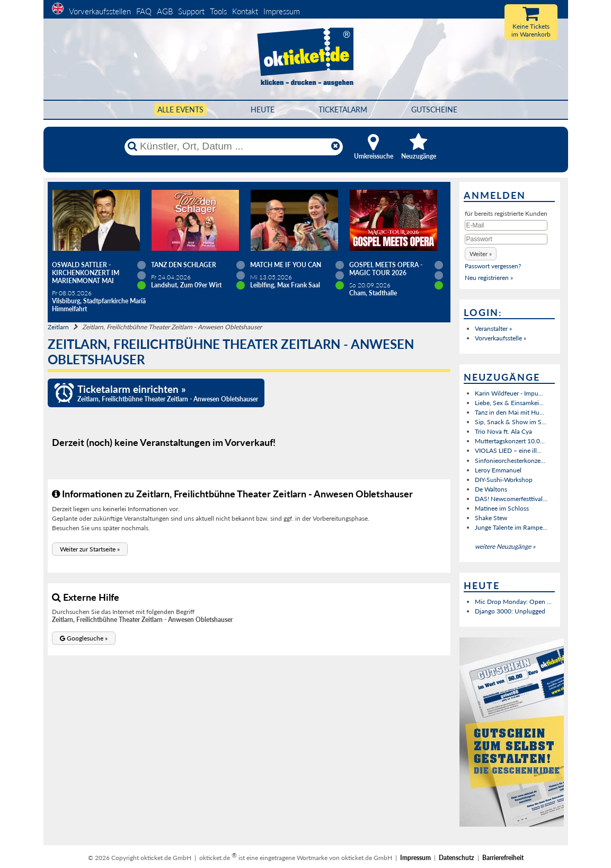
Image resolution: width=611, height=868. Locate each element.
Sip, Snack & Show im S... (511, 422)
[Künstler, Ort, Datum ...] (233, 146)
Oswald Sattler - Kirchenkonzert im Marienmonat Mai (86, 273)
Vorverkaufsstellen (100, 11)
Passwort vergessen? (493, 266)
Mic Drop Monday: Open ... (513, 602)
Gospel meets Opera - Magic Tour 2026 (386, 269)
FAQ (144, 11)
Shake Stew (491, 518)
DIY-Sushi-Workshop (504, 480)
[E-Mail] (506, 225)
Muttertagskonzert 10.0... (510, 441)
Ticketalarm (343, 109)
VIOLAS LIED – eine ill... (508, 450)
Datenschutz (457, 858)
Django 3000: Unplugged (510, 611)
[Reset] (335, 146)
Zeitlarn (58, 327)
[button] (90, 549)
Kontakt (245, 11)
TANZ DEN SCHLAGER (184, 265)
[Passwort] (506, 239)
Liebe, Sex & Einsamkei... (509, 403)
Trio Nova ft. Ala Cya (503, 431)
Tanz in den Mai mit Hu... (510, 412)
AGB (165, 11)
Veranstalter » (493, 328)
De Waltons (491, 489)
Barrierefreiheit (503, 858)
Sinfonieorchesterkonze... (510, 461)
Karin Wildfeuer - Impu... (509, 393)
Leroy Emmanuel (498, 470)
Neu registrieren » (489, 278)
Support (191, 11)
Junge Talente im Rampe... (511, 527)
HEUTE (263, 109)
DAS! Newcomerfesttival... (511, 499)
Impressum (282, 11)
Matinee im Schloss (502, 508)
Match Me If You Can (286, 265)
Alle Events (180, 109)
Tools (218, 11)
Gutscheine (434, 109)
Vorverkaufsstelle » (501, 338)
